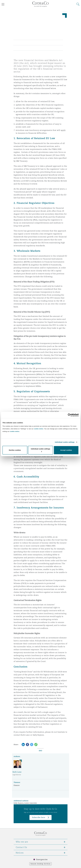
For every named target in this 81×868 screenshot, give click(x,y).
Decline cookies (15, 450)
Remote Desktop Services (40, 864)
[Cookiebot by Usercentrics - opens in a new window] (69, 415)
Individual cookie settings (65, 442)
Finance (17, 785)
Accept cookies (66, 450)
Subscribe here (39, 817)
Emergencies (42, 860)
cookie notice (39, 429)
